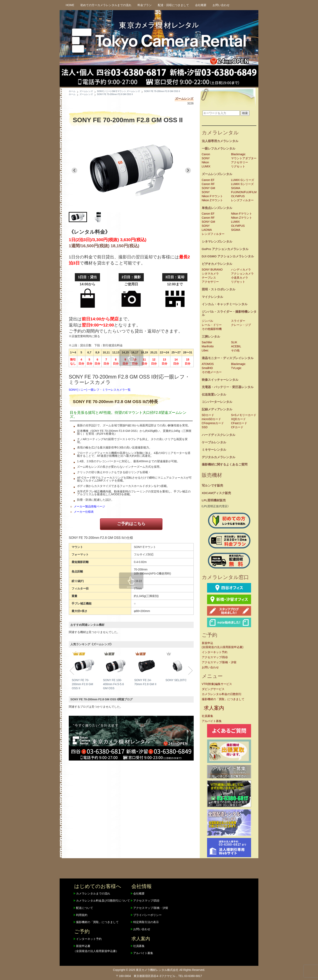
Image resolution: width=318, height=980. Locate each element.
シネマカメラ (210, 274)
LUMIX (206, 166)
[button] (78, 217)
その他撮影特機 (212, 329)
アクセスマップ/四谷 (215, 657)
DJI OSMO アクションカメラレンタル (228, 256)
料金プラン (145, 5)
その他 (235, 350)
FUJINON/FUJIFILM (244, 192)
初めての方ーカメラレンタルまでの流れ (106, 5)
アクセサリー (240, 162)
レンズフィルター (242, 200)
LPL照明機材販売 (214, 500)
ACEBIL (236, 346)
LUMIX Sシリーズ (242, 184)
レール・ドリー (212, 325)
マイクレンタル (212, 297)
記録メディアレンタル (217, 409)
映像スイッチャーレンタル (220, 380)
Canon (206, 154)
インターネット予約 (215, 652)
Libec (205, 350)
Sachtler (207, 342)
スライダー (238, 321)
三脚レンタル (211, 336)
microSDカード (212, 419)
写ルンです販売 (212, 485)
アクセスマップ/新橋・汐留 (219, 662)
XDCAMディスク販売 (216, 493)
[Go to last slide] (74, 170)
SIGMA (236, 188)
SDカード (208, 415)
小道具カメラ (240, 278)
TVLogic (236, 368)
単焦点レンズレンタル (217, 208)
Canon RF (208, 184)
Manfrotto (208, 346)
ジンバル (207, 321)
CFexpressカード (213, 423)
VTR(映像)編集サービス (217, 684)
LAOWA (207, 230)
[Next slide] (188, 170)
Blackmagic (238, 154)
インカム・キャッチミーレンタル (225, 304)
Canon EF (208, 180)
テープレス (209, 278)
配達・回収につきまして (173, 5)
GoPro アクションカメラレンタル (225, 249)
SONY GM (208, 188)
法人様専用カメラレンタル (220, 141)
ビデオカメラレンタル (217, 264)
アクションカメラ (242, 274)
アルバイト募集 (212, 721)
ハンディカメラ (241, 270)
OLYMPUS (238, 196)
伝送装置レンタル (214, 394)
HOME (70, 5)
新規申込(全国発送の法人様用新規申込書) (223, 645)
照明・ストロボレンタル (219, 289)
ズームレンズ (184, 99)
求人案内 (214, 708)
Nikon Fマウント (212, 196)
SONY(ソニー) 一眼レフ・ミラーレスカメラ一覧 (100, 390)
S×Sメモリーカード (244, 415)
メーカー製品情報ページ (89, 506)
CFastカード (239, 423)
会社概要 (201, 5)
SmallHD (207, 368)
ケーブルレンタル (214, 442)
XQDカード (238, 419)
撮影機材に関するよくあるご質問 (225, 464)
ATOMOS (208, 364)
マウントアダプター (244, 158)
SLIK (234, 342)
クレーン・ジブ (241, 325)
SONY (206, 158)
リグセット (238, 166)
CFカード (237, 427)
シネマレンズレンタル (217, 241)
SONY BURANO (212, 270)
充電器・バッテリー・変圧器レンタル (228, 387)
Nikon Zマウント (212, 200)
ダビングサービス (213, 689)
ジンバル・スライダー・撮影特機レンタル (229, 313)
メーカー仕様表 (84, 512)
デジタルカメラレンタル (219, 457)
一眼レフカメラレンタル (219, 148)
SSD (205, 427)
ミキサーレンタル (214, 450)
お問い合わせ (221, 5)
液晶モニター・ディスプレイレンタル (228, 358)
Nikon (205, 162)
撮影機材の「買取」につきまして (223, 699)
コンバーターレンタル (217, 402)
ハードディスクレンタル (219, 435)
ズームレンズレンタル (217, 174)
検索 (245, 113)
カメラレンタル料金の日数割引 (222, 694)
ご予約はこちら (131, 524)
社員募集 (207, 716)
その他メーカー (212, 372)
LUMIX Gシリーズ (243, 180)
